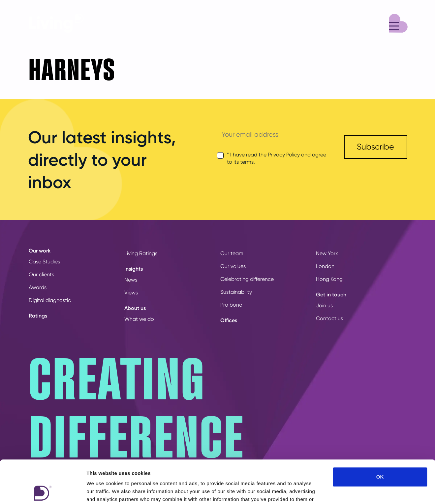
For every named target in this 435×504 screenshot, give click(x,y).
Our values (233, 266)
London (325, 266)
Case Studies (44, 262)
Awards (38, 287)
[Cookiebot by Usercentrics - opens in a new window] (43, 491)
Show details (346, 491)
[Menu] (398, 22)
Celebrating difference (247, 279)
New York (327, 253)
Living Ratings (141, 253)
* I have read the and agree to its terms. (277, 158)
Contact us (329, 318)
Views (131, 293)
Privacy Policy (284, 155)
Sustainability (236, 292)
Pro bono (231, 305)
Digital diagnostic (50, 300)
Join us (324, 305)
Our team (232, 253)
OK (380, 434)
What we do (139, 319)
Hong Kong (329, 279)
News (131, 280)
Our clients (41, 274)
